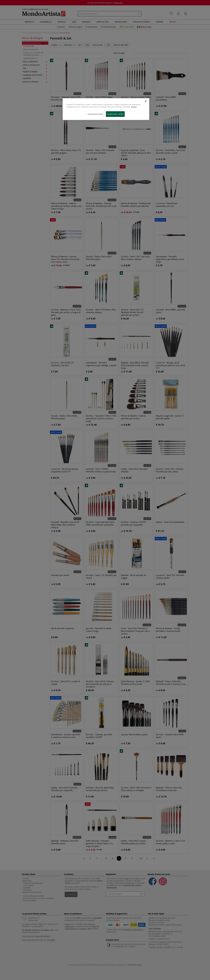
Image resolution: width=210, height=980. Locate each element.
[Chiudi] (146, 101)
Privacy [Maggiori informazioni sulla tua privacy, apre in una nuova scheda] (134, 107)
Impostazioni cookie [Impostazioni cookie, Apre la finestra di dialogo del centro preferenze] (95, 114)
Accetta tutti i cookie (115, 114)
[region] (106, 109)
